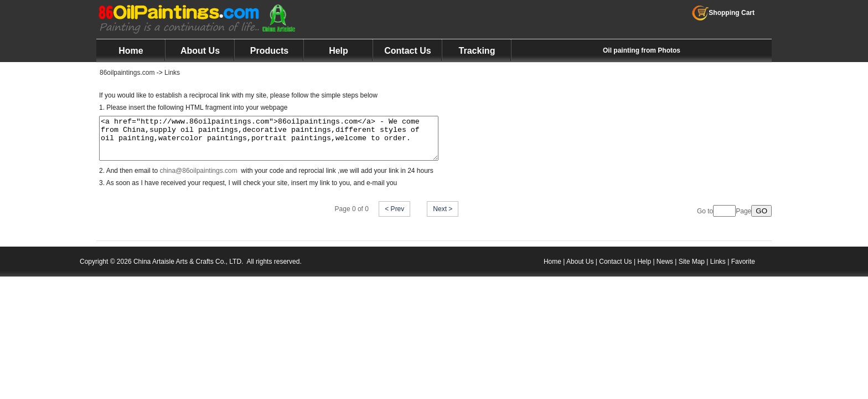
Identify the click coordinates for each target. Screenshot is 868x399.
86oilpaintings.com (127, 73)
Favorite (743, 270)
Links (172, 73)
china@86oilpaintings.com (198, 179)
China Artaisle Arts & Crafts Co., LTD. (188, 270)
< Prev (394, 217)
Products (269, 51)
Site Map (692, 270)
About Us (200, 51)
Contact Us (407, 51)
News (665, 270)
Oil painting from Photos (642, 50)
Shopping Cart (723, 13)
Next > (443, 217)
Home (131, 51)
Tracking (477, 51)
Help (339, 51)
